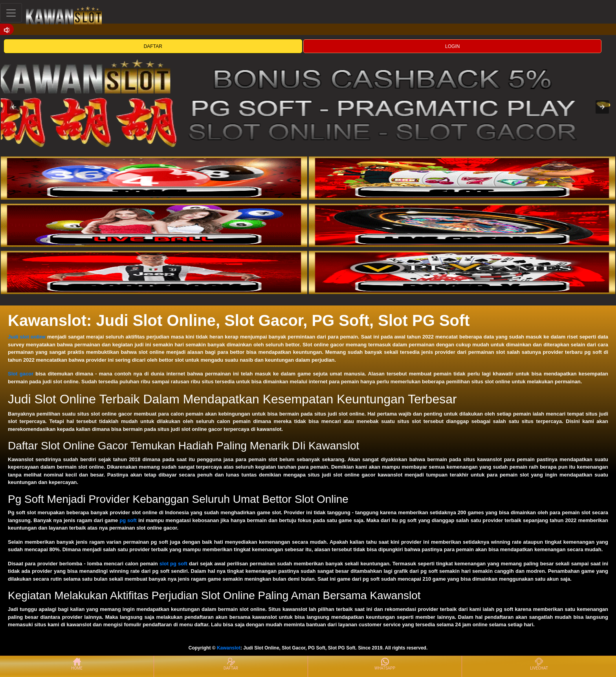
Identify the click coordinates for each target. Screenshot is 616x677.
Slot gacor (21, 374)
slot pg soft (173, 564)
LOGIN (452, 46)
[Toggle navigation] (11, 13)
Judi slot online (27, 337)
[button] (14, 107)
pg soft (128, 520)
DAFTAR (153, 46)
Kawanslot (229, 648)
